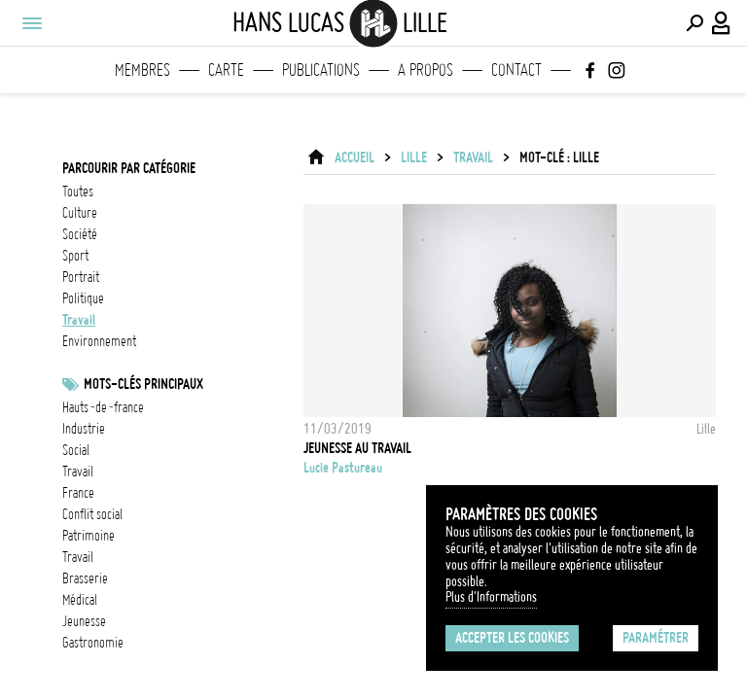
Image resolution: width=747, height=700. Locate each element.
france (78, 493)
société (80, 234)
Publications (321, 70)
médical (80, 600)
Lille (414, 157)
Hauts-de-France (103, 407)
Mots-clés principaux (143, 384)
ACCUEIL (355, 157)
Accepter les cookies (512, 638)
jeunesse (84, 621)
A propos (426, 70)
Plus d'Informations (491, 597)
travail (79, 320)
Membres (142, 70)
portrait (81, 277)
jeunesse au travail (357, 448)
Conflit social (92, 514)
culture (80, 213)
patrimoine (89, 536)
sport (75, 256)
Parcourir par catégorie (129, 168)
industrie (84, 429)
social (76, 450)
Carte (226, 70)
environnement (99, 341)
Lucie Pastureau (343, 468)
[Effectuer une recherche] (694, 23)
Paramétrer (656, 638)
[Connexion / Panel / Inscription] (722, 23)
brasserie (85, 578)
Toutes (78, 192)
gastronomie (93, 643)
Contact (516, 70)
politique (83, 298)
